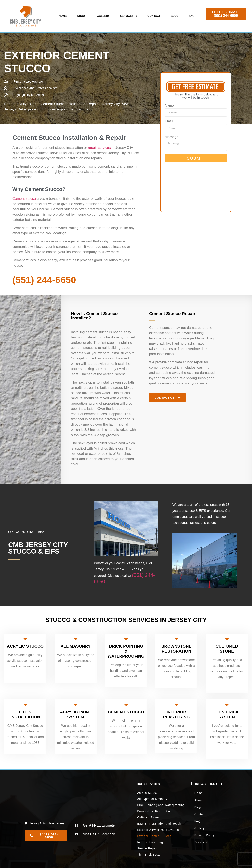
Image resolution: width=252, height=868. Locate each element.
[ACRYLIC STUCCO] (25, 639)
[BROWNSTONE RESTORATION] (176, 639)
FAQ (192, 16)
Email (169, 121)
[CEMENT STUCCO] (126, 705)
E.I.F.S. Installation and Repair (159, 824)
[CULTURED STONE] (227, 639)
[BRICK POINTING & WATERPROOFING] (126, 639)
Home (63, 16)
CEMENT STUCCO (126, 712)
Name (169, 106)
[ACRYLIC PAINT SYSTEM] (76, 705)
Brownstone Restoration (154, 811)
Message (172, 137)
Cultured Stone (148, 817)
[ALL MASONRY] (76, 639)
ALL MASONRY (76, 646)
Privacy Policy (204, 835)
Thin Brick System (150, 855)
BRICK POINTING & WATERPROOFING (126, 651)
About (82, 16)
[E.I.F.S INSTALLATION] (25, 705)
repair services (99, 148)
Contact (154, 16)
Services (129, 16)
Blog (175, 16)
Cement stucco (24, 199)
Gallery (103, 16)
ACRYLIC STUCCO (25, 646)
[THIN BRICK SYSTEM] (227, 705)
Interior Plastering (150, 842)
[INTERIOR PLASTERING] (176, 705)
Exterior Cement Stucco (154, 836)
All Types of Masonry (152, 799)
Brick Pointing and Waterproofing (161, 805)
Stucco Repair (147, 848)
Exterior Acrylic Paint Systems (159, 830)
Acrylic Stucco (147, 793)
